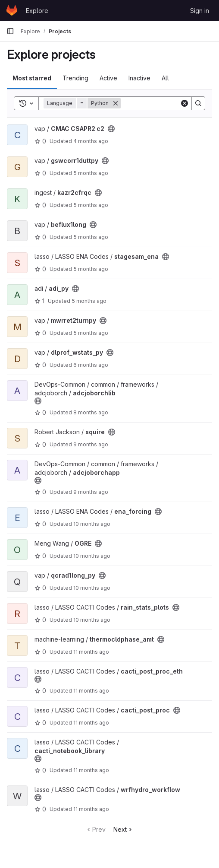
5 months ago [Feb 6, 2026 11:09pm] (91, 237)
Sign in (200, 11)
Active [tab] (108, 78)
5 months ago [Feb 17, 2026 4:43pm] (91, 205)
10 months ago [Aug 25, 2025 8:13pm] (92, 620)
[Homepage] (12, 10)
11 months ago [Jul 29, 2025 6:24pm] (91, 809)
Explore (37, 11)
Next (124, 829)
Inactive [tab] (139, 78)
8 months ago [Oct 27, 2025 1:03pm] (91, 412)
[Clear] (185, 103)
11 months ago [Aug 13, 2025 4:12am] (91, 691)
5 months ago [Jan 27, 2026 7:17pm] (91, 333)
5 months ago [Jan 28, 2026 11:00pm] (89, 301)
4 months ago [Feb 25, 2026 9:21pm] (91, 141)
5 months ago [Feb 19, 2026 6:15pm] (91, 173)
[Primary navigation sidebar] (10, 31)
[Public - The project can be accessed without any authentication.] (111, 129)
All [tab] (165, 78)
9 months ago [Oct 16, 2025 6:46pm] (91, 444)
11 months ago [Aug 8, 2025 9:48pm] (91, 723)
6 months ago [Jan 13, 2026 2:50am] (91, 365)
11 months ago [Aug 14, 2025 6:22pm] (91, 652)
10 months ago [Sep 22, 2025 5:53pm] (92, 524)
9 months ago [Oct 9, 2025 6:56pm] (91, 492)
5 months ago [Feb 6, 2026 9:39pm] (91, 269)
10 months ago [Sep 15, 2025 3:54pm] (92, 588)
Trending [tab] (75, 78)
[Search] (198, 103)
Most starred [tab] (32, 78)
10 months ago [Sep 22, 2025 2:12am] (92, 556)
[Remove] (116, 103)
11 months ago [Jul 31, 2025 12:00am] (91, 770)
